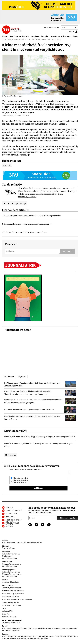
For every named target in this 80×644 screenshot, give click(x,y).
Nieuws (5, 36)
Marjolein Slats (8, 591)
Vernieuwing (15, 36)
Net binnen (9, 376)
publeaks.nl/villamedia (27, 197)
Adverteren (66, 36)
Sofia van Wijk (7, 611)
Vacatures (55, 36)
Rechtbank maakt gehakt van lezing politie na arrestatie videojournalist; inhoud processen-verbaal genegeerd (34, 401)
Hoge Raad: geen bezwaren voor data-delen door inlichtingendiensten (32, 216)
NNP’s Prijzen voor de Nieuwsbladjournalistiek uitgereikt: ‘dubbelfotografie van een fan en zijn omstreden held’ (28, 393)
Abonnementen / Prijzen (14, 521)
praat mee (56, 39)
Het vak (26, 36)
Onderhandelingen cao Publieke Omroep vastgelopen (25, 232)
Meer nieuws (10, 455)
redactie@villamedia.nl (11, 582)
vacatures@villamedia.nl (11, 623)
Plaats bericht (67, 251)
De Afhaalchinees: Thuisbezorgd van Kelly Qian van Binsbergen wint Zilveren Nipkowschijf (32, 384)
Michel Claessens (8, 605)
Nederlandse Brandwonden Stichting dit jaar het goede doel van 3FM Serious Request (32, 418)
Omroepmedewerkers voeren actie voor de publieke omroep (28, 224)
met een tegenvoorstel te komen (58, 152)
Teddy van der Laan (9, 617)
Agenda (44, 36)
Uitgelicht (22, 376)
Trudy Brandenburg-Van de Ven (13, 599)
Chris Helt (6, 588)
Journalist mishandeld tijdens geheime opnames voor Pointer (29, 409)
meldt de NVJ (12, 121)
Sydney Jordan (7, 602)
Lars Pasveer (7, 597)
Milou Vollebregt (8, 594)
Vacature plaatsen (52, 28)
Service (9, 507)
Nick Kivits (7, 39)
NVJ (5, 165)
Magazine (10, 517)
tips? (12, 586)
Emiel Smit (6, 614)
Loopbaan (35, 36)
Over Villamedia (14, 511)
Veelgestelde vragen (12, 524)
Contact (10, 526)
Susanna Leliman (8, 548)
